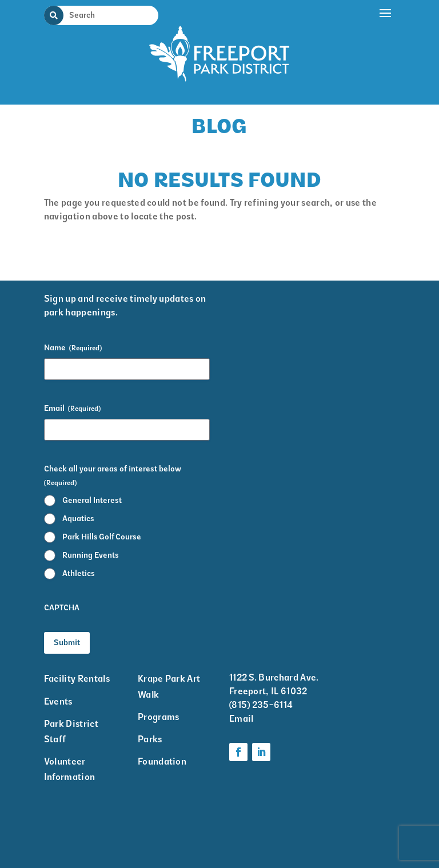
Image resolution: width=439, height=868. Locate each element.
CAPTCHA (62, 608)
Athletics (79, 573)
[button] (386, 50)
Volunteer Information (70, 769)
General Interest (92, 500)
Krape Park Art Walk (169, 686)
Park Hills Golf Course (102, 537)
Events (58, 701)
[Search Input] (108, 15)
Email (72, 409)
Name (73, 348)
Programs (159, 717)
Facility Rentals (77, 679)
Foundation (162, 761)
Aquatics (78, 519)
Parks (150, 739)
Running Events (91, 555)
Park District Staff (71, 731)
